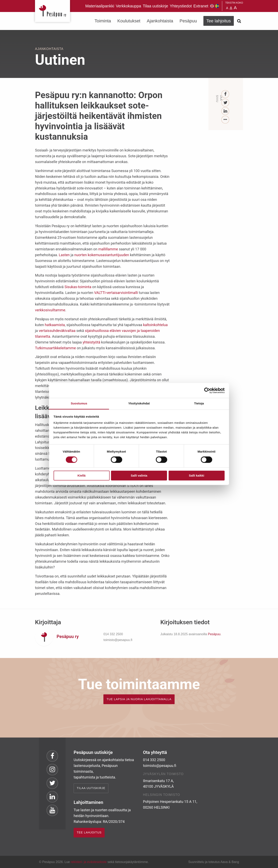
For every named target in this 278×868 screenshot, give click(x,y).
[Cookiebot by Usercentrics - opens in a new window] (207, 390)
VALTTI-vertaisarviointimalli (116, 293)
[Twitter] (225, 103)
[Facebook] (225, 94)
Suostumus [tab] (79, 403)
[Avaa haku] (239, 21)
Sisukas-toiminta (78, 287)
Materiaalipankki (100, 6)
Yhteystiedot (181, 6)
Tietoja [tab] (199, 403)
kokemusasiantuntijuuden (108, 255)
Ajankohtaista (160, 21)
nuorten (81, 255)
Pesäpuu (52, 11)
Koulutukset (129, 21)
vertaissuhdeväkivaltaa (57, 331)
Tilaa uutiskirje (155, 6)
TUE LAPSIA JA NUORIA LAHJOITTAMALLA (139, 699)
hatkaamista (55, 325)
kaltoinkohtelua (155, 325)
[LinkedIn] (225, 111)
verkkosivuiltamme (50, 310)
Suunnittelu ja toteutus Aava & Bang (214, 862)
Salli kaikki (196, 475)
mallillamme (108, 249)
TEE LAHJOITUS (89, 832)
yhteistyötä (91, 342)
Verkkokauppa (128, 6)
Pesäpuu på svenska (217, 6)
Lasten (64, 255)
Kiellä (81, 475)
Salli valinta (139, 475)
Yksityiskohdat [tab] (139, 403)
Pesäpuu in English (212, 6)
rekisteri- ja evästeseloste (89, 862)
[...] (225, 120)
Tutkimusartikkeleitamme (55, 348)
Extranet (201, 6)
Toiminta (103, 21)
